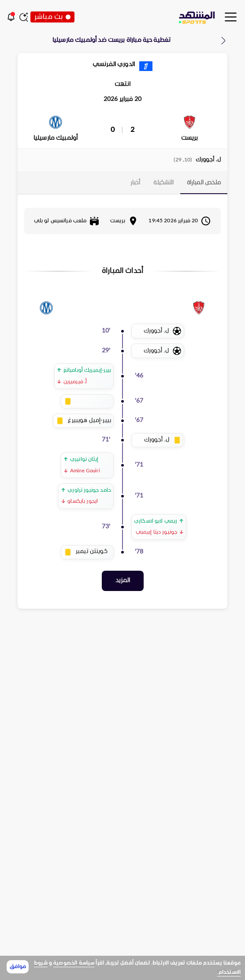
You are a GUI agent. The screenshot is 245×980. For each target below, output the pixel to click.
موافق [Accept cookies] (18, 967)
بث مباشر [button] (52, 17)
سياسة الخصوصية (74, 963)
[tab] (204, 183)
